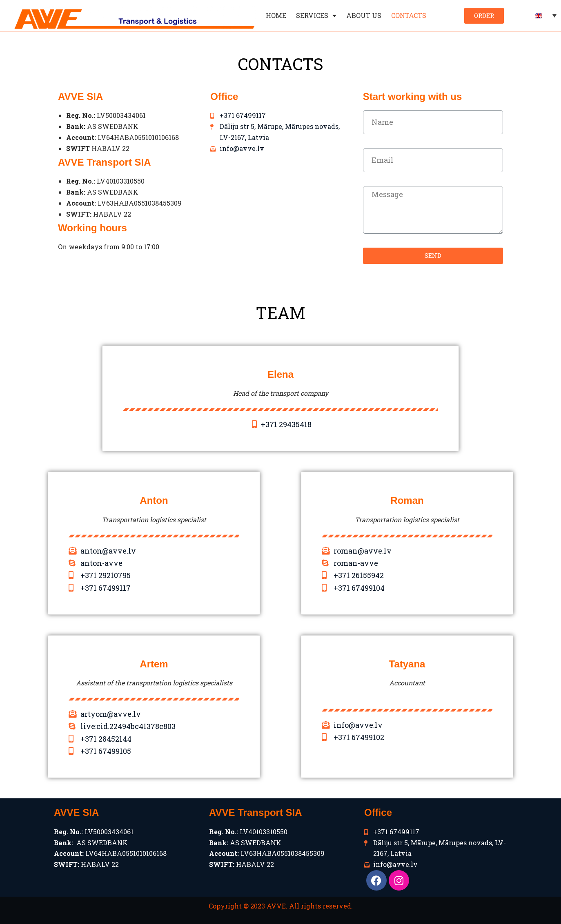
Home (276, 15)
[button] (484, 16)
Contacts (409, 15)
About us (364, 15)
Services (316, 16)
